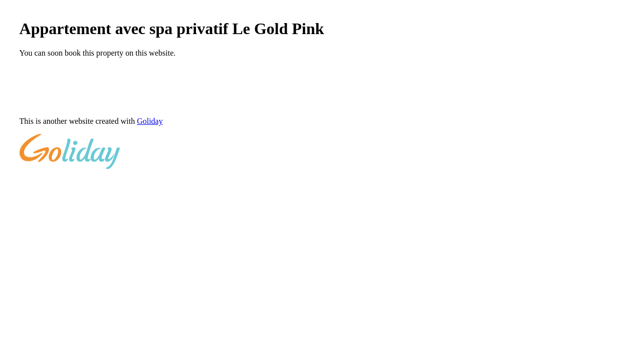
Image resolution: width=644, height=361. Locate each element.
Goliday (150, 121)
